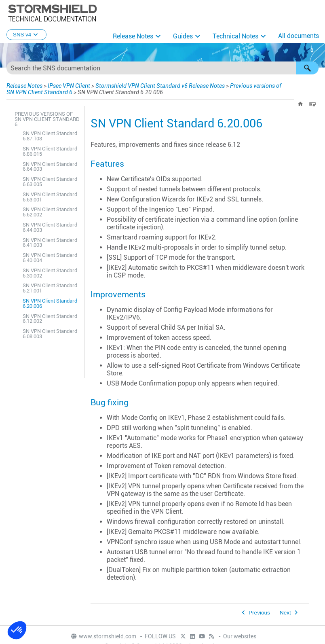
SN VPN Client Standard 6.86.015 (50, 151)
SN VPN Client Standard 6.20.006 (50, 303)
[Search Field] (162, 68)
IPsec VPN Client (69, 86)
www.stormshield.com (103, 636)
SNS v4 (26, 35)
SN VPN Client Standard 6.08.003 (50, 334)
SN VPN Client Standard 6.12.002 (50, 319)
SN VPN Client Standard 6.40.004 (50, 258)
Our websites (240, 636)
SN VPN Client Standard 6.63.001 (50, 197)
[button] (307, 68)
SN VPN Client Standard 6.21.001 (50, 288)
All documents (299, 36)
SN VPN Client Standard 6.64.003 (50, 167)
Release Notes (133, 36)
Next (285, 613)
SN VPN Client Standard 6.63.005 (50, 182)
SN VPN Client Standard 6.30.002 (50, 273)
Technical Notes (235, 36)
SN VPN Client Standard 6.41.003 (50, 243)
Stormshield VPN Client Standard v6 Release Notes (160, 86)
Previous (259, 613)
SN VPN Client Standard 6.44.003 (50, 227)
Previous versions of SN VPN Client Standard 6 (47, 119)
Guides (183, 36)
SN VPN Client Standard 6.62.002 (50, 212)
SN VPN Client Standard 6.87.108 (50, 136)
